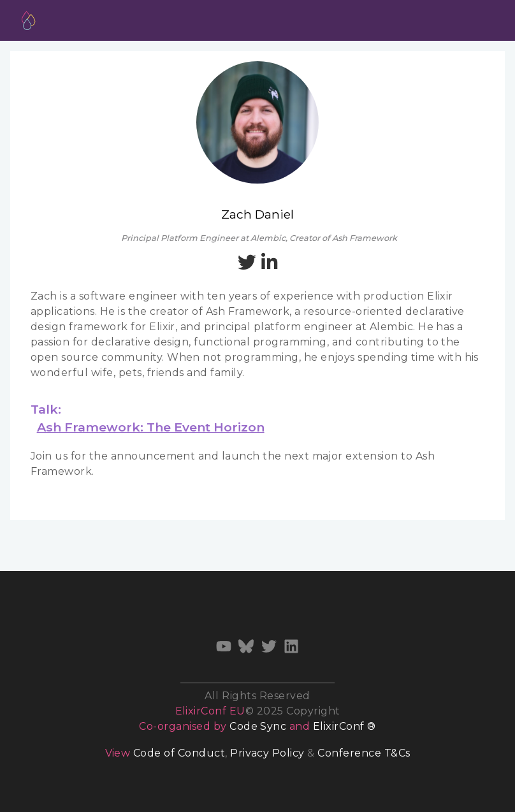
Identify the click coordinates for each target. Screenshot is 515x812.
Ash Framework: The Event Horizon (151, 427)
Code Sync (258, 726)
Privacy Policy (267, 753)
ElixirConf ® (345, 726)
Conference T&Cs (364, 753)
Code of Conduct (179, 753)
